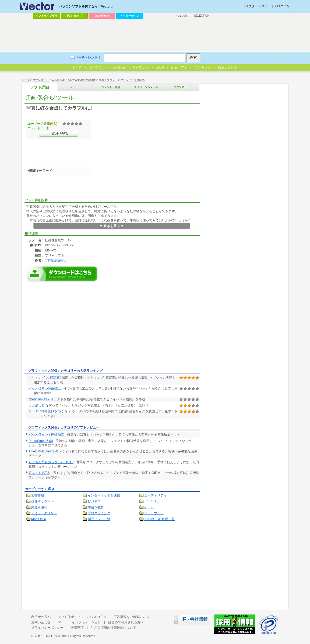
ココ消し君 (37, 405)
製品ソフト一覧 (99, 519)
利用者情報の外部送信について (114, 628)
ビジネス (94, 501)
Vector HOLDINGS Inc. (51, 636)
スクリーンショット (146, 87)
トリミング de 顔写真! (45, 378)
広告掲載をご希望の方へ (131, 617)
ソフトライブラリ (47, 16)
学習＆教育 (96, 507)
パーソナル (152, 501)
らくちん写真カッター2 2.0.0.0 (51, 462)
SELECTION (202, 16)
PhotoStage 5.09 (41, 441)
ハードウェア (154, 513)
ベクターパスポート (260, 6)
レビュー (75, 87)
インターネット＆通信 (104, 495)
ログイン (283, 6)
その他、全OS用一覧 (160, 519)
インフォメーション (86, 622)
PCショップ (74, 16)
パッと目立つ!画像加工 (45, 388)
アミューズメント (44, 513)
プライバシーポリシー (47, 628)
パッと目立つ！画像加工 (46, 435)
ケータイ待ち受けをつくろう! (50, 411)
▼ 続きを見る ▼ (112, 226)
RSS (61, 622)
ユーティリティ (156, 495)
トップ (26, 80)
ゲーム (149, 507)
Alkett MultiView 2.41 (44, 451)
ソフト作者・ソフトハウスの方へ (82, 617)
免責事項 (77, 628)
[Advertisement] (70, 327)
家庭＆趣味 (39, 507)
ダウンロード (41, 80)
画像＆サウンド (108, 80)
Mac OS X (39, 519)
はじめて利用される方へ (126, 622)
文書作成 (38, 495)
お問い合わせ (41, 622)
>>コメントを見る (59, 134)
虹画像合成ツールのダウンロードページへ (62, 274)
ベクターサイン (130, 16)
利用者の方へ (41, 617)
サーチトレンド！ (88, 57)
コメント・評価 (111, 87)
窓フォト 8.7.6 (39, 473)
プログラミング (99, 513)
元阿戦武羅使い (56, 260)
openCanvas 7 (39, 399)
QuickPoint (102, 16)
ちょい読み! (183, 16)
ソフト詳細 (40, 87)
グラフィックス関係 (133, 80)
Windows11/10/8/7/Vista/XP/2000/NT (74, 80)
